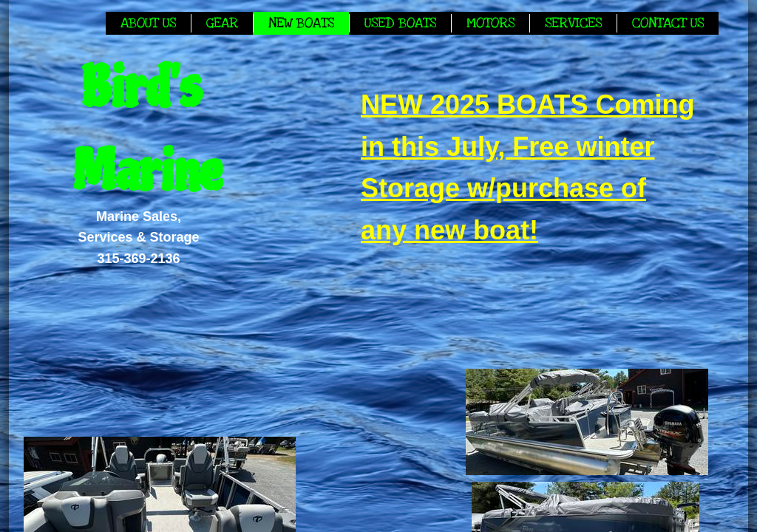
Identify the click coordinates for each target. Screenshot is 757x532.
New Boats (301, 23)
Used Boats (400, 23)
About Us (148, 23)
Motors (490, 23)
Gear (222, 23)
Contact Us (668, 23)
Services (573, 23)
